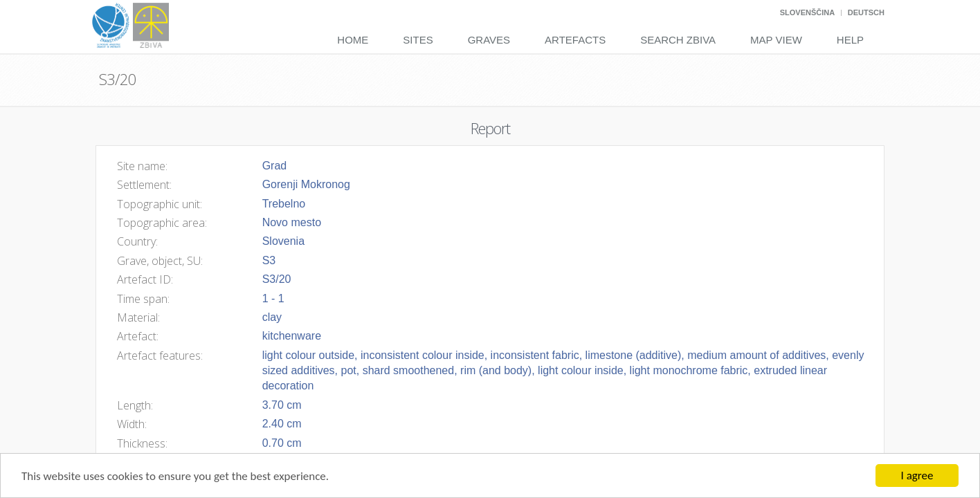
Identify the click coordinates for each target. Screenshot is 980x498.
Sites (418, 40)
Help (850, 40)
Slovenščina (807, 12)
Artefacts (575, 40)
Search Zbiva (678, 40)
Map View (776, 40)
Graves (489, 40)
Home (353, 40)
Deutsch (866, 12)
